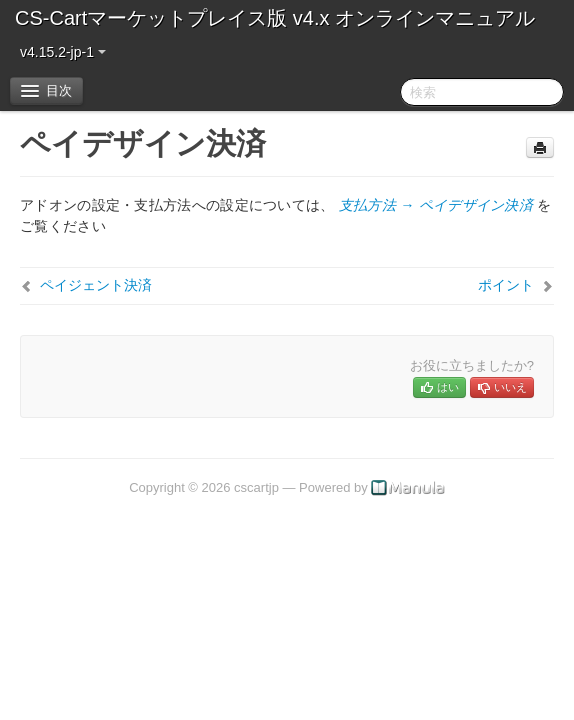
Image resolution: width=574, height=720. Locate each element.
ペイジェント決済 (96, 285)
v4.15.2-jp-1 (63, 52)
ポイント (506, 285)
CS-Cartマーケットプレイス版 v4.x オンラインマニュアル (275, 18)
